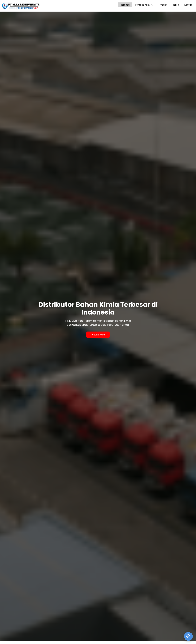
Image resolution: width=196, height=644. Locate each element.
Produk (163, 5)
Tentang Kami (145, 5)
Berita (176, 5)
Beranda (125, 5)
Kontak (188, 5)
